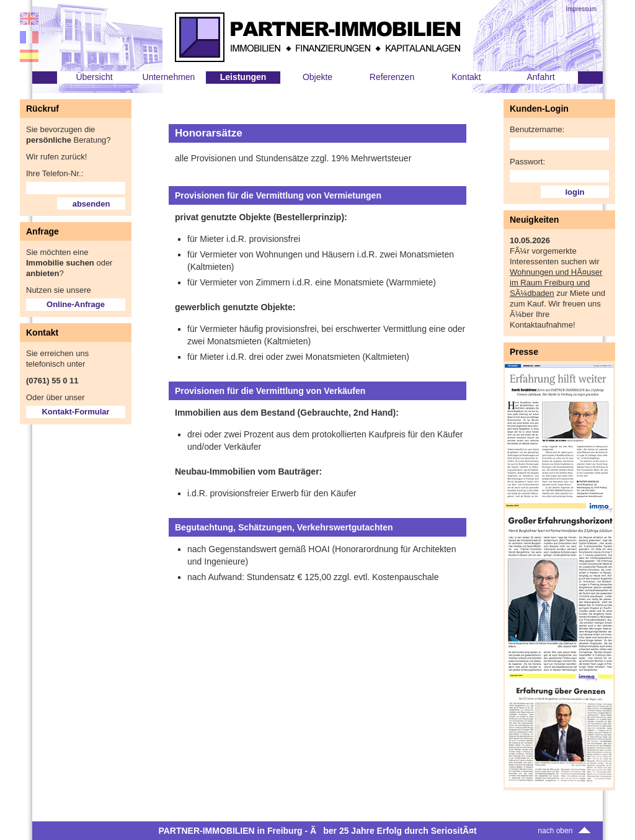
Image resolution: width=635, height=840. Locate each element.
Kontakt (466, 77)
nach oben (565, 831)
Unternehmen (169, 77)
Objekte (317, 77)
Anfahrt (540, 77)
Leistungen (243, 77)
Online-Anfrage (76, 304)
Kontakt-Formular (75, 412)
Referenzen (392, 77)
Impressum (581, 9)
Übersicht (94, 77)
